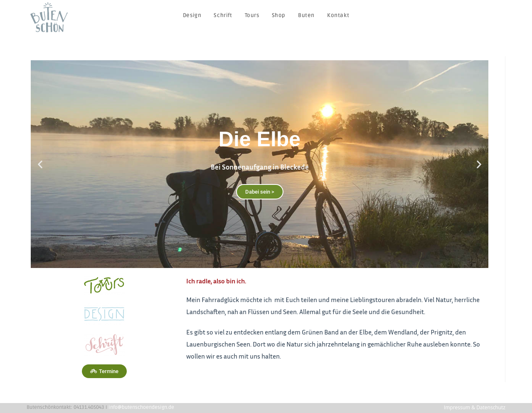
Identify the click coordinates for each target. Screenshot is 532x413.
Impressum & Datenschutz (475, 407)
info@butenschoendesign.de (141, 407)
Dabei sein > (260, 192)
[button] (249, 262)
